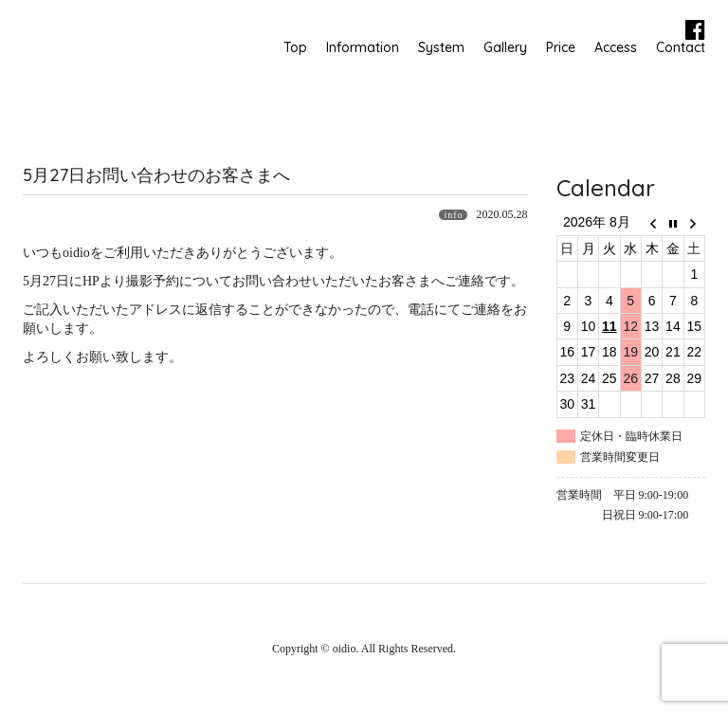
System (441, 47)
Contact (681, 47)
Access (616, 47)
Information (363, 47)
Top (295, 47)
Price (561, 47)
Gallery (505, 47)
